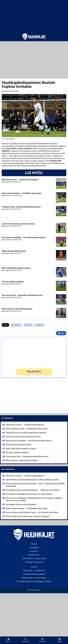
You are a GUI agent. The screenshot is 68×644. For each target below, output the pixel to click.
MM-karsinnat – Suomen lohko (34, 558)
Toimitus (4, 91)
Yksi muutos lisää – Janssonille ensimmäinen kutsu (22, 295)
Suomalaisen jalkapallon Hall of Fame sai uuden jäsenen (29, 494)
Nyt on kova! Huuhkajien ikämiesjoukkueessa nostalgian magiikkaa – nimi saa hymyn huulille (35, 499)
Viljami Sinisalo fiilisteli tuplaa (14, 251)
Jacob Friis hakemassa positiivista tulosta (18, 224)
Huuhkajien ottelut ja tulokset (34, 574)
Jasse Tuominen (16, 325)
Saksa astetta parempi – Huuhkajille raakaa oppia (22, 193)
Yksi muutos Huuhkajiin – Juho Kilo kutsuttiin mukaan (24, 237)
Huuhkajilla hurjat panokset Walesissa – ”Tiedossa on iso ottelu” (33, 490)
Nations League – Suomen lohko (34, 578)
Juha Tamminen (10, 139)
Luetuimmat (9, 469)
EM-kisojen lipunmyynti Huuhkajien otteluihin (34, 581)
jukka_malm (5, 182)
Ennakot (34, 567)
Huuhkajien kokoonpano (34, 562)
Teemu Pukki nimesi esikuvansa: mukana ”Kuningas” (28, 516)
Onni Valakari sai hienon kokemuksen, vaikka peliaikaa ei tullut (32, 480)
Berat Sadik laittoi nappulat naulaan (16, 268)
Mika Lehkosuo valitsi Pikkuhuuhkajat (17, 309)
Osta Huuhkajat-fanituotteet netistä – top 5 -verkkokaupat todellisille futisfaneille (35, 485)
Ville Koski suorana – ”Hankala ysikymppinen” (20, 180)
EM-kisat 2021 (34, 555)
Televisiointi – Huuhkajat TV (34, 570)
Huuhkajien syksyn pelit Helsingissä (21, 504)
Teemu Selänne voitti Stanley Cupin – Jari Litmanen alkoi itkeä (32, 512)
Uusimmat (9, 418)
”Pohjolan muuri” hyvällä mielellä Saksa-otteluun (21, 207)
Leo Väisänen (40, 325)
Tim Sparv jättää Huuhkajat (13, 282)
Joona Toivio (28, 325)
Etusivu (34, 544)
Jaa (61, 333)
